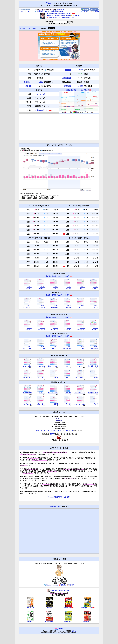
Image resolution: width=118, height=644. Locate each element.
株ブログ (70, 585)
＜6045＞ (42, 287)
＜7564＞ (56, 347)
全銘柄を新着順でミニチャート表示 (58, 276)
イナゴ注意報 (67, 78)
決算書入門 (30, 608)
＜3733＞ (29, 287)
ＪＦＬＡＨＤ (27, 349)
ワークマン (54, 349)
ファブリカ (81, 307)
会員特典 (84, 11)
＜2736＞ (69, 347)
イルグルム (54, 307)
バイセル (95, 330)
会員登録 (85, 9)
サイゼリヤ (94, 349)
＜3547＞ (82, 347)
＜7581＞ (96, 347)
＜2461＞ (69, 287)
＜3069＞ (29, 347)
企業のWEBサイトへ (42, 110)
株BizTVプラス (55, 506)
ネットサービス (32, 29)
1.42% (41, 82)
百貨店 (56, 378)
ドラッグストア (79, 366)
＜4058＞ (56, 287)
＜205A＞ (42, 328)
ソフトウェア (27, 289)
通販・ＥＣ (41, 378)
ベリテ (43, 349)
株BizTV (62, 585)
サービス (68, 378)
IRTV (52, 434)
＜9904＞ (42, 347)
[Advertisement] (59, 127)
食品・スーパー (53, 366)
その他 (96, 378)
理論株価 (68, 70)
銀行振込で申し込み (68, 18)
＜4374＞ (96, 287)
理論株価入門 (69, 621)
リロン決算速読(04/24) (55, 11)
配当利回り (28, 82)
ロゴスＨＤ (41, 330)
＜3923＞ (82, 287)
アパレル (42, 366)
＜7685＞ (96, 328)
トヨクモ (55, 289)
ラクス (82, 289)
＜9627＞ (69, 328)
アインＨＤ (68, 330)
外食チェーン (27, 378)
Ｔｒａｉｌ (54, 330)
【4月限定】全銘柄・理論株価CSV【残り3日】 (59, 14)
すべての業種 (27, 366)
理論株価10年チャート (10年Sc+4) (77, 90)
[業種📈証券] (61, 9)
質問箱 (96, 11)
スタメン (42, 307)
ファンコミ (68, 289)
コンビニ (68, 366)
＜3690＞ (56, 306)
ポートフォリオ (25, 11)
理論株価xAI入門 (86, 608)
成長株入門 (30, 621)
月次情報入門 (49, 621)
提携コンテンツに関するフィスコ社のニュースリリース (55, 430)
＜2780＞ (82, 328)
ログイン (94, 9)
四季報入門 (67, 608)
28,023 (80, 70)
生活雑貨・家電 (93, 366)
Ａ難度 (80, 86)
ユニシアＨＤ (80, 349)
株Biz (74, 631)
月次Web (49, 3)
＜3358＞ (56, 328)
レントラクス (40, 289)
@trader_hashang (51, 585)
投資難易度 (67, 86)
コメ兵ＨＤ (81, 330)
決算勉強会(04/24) (41, 11)
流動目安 (28, 86)
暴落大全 (49, 608)
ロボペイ (95, 289)
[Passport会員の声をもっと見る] (59, 497)
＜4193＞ (82, 306)
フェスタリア (67, 349)
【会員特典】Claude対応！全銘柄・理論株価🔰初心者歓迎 (63, 16)
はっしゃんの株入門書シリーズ (59, 591)
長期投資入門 (88, 621)
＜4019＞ (42, 306)
